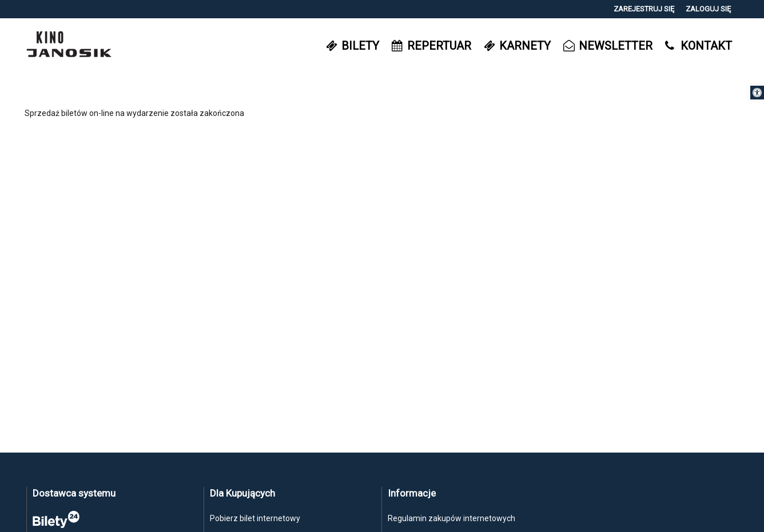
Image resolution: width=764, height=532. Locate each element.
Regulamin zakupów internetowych (451, 518)
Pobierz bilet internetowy (255, 518)
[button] (757, 93)
